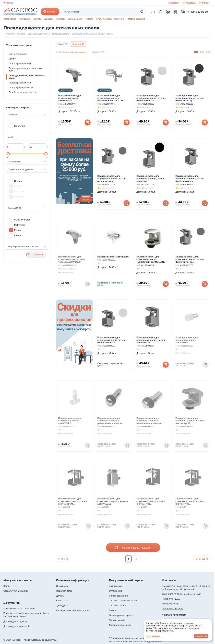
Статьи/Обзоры (104, 19)
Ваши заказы (116, 586)
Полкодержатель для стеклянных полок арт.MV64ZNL (70, 96)
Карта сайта (62, 600)
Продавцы (174, 3)
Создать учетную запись (16, 591)
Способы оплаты (118, 605)
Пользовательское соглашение (19, 608)
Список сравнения (118, 596)
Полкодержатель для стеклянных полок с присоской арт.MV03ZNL (110, 96)
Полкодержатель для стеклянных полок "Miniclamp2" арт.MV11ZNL (151, 257)
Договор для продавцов (15, 621)
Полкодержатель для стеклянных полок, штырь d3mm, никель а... (190, 177)
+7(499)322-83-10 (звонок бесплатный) (181, 594)
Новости (89, 19)
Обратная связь (64, 591)
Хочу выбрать (153, 636)
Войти (6, 586)
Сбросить (78, 44)
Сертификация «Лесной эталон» (73, 610)
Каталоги (61, 19)
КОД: (60, 102)
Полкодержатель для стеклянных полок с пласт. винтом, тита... (151, 499)
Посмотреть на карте (172, 609)
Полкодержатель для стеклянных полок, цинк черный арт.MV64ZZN (72, 257)
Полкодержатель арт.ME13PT (113, 255)
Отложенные (116, 591)
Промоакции (25, 19)
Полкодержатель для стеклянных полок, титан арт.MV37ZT (150, 177)
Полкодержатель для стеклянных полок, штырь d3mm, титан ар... (190, 96)
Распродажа (10, 19)
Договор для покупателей (16, 626)
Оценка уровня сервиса (121, 615)
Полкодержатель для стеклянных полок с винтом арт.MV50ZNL (113, 499)
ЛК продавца (189, 3)
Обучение (119, 19)
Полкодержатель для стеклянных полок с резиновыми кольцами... (111, 419)
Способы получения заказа (123, 600)
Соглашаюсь (201, 636)
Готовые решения (136, 19)
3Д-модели (62, 605)
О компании (62, 586)
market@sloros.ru (170, 604)
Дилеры (60, 596)
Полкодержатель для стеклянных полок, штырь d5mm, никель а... (151, 96)
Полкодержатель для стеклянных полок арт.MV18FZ (187, 338)
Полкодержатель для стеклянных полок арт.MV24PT (70, 419)
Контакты (204, 3)
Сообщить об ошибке (120, 625)
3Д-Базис (49, 19)
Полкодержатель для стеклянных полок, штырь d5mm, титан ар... (112, 177)
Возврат (113, 610)
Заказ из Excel (75, 19)
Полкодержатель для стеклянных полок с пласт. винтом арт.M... (190, 419)
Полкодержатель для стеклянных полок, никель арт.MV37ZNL (151, 338)
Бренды (38, 19)
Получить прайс (117, 620)
